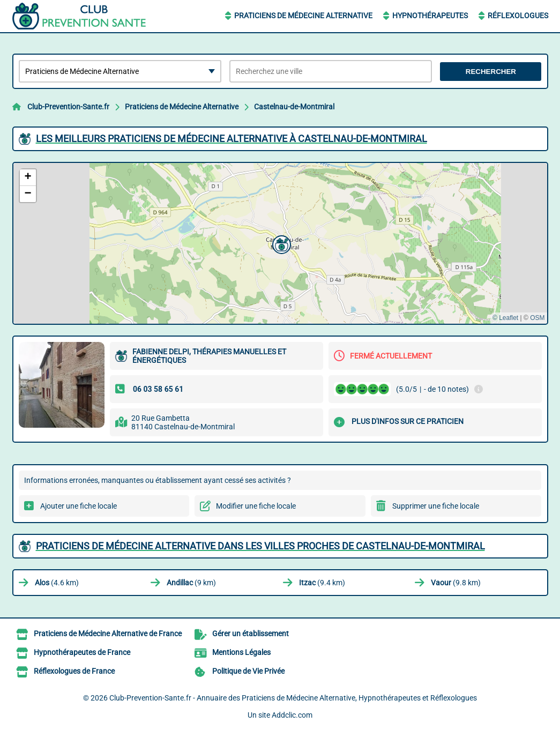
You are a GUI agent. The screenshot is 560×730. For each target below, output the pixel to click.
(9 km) (191, 583)
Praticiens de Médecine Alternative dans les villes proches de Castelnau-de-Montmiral (260, 546)
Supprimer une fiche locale (436, 506)
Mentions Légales (241, 652)
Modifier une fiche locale (256, 506)
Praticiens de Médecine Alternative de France (108, 634)
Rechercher (491, 72)
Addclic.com (292, 715)
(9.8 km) (456, 583)
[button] (280, 243)
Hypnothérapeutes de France (82, 652)
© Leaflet (505, 318)
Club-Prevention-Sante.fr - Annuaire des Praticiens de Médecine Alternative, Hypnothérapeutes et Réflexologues (293, 698)
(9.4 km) (322, 583)
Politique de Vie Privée (248, 671)
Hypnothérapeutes (430, 16)
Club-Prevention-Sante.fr (68, 107)
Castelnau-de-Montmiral (294, 107)
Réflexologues (518, 16)
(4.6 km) (57, 583)
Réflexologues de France (74, 671)
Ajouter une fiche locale (79, 506)
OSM (537, 318)
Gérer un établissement (251, 634)
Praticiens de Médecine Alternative (303, 16)
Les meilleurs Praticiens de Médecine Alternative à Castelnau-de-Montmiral (232, 139)
